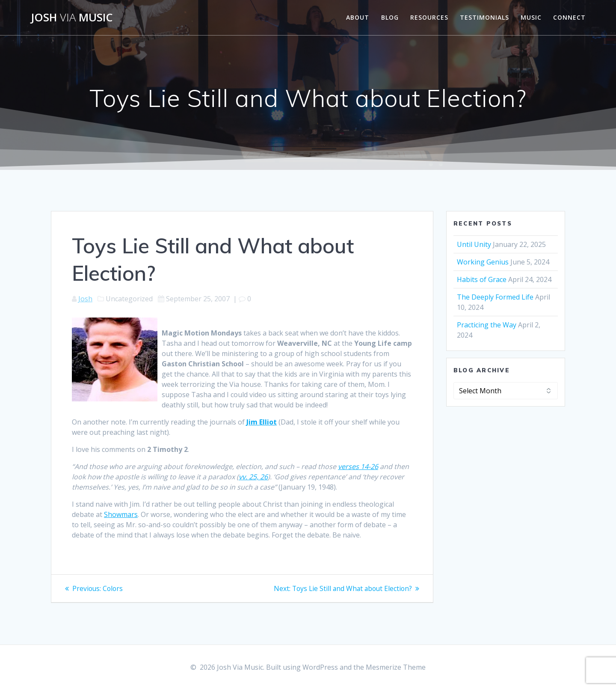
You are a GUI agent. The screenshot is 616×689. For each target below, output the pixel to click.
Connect (569, 17)
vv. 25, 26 (253, 477)
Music (531, 17)
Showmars (121, 514)
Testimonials (484, 17)
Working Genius (483, 262)
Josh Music (72, 18)
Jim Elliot (262, 422)
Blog (390, 17)
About (358, 17)
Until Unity (474, 244)
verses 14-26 (358, 466)
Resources (429, 17)
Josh (85, 299)
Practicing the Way (487, 325)
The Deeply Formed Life (495, 297)
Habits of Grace (482, 279)
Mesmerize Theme (396, 667)
